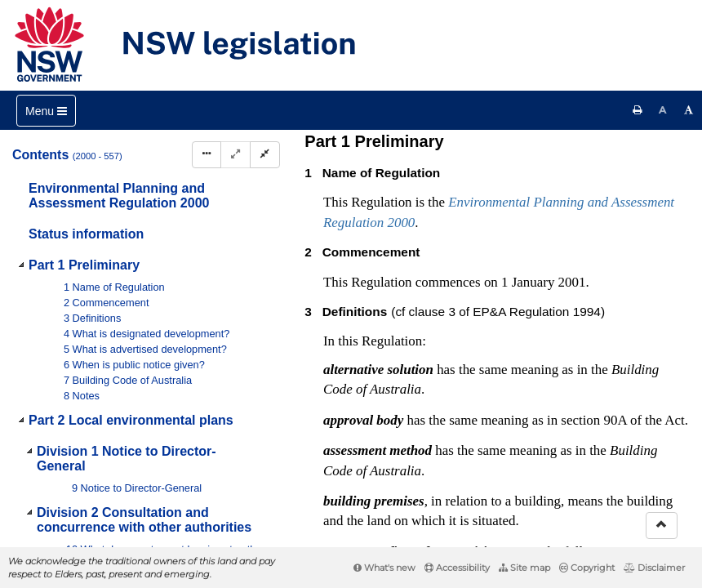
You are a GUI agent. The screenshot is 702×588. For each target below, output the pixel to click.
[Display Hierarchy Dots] (207, 155)
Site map (524, 568)
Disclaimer (654, 568)
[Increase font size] (689, 110)
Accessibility (457, 568)
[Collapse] (265, 155)
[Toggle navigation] (46, 111)
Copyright (587, 568)
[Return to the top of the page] (662, 526)
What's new (384, 568)
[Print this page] (638, 110)
